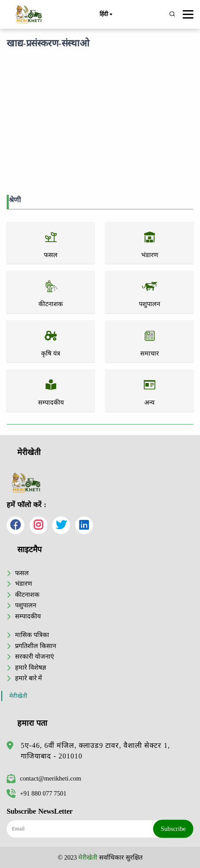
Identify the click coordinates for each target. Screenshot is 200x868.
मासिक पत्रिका (32, 635)
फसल (22, 573)
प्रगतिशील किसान (36, 646)
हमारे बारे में (29, 678)
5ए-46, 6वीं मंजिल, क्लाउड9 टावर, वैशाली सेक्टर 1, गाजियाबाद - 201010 (95, 751)
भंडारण (23, 584)
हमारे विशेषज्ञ (31, 667)
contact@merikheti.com (44, 778)
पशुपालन (26, 605)
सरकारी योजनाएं (35, 656)
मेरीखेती (18, 696)
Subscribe (173, 829)
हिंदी (106, 15)
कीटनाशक (27, 595)
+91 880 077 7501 (37, 793)
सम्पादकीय (28, 616)
